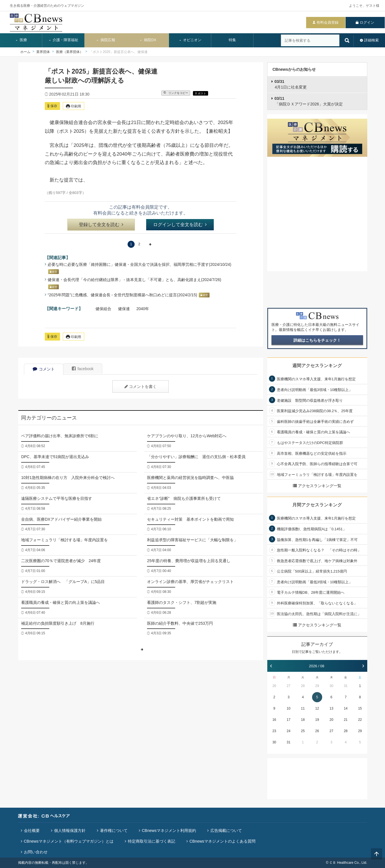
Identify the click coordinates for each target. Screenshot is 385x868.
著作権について (114, 831)
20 (331, 720)
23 (274, 731)
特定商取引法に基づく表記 (152, 841)
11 (303, 708)
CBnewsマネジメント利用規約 (169, 831)
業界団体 (43, 52)
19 (317, 720)
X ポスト (200, 93)
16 (274, 720)
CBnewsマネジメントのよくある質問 (222, 841)
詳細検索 (371, 40)
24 (289, 731)
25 (303, 731)
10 (289, 708)
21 (346, 720)
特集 (232, 40)
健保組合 (103, 309)
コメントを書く (141, 386)
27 (289, 686)
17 (289, 720)
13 (331, 708)
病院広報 (106, 40)
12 (317, 708)
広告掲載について (226, 831)
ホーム (25, 52)
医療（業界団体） (70, 52)
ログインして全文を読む (180, 225)
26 (274, 686)
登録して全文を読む (101, 225)
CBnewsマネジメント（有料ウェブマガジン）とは (69, 841)
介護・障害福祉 (64, 40)
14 (346, 708)
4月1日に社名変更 (291, 84)
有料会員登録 (328, 22)
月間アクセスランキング (317, 505)
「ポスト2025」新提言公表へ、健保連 (118, 52)
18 (303, 720)
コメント (44, 369)
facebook (83, 369)
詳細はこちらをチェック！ (317, 340)
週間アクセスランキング (317, 365)
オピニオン (190, 40)
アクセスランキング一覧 (317, 486)
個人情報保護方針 (70, 831)
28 (303, 686)
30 (331, 686)
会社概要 (32, 831)
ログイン (367, 22)
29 (317, 686)
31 (346, 686)
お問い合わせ (36, 852)
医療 (21, 40)
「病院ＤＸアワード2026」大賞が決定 (309, 101)
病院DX (148, 40)
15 (360, 708)
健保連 (124, 309)
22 (360, 720)
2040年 (143, 309)
